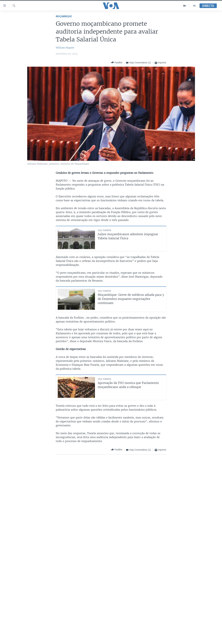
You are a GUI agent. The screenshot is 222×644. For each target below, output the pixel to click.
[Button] (117, 63)
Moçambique (64, 16)
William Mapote (65, 48)
